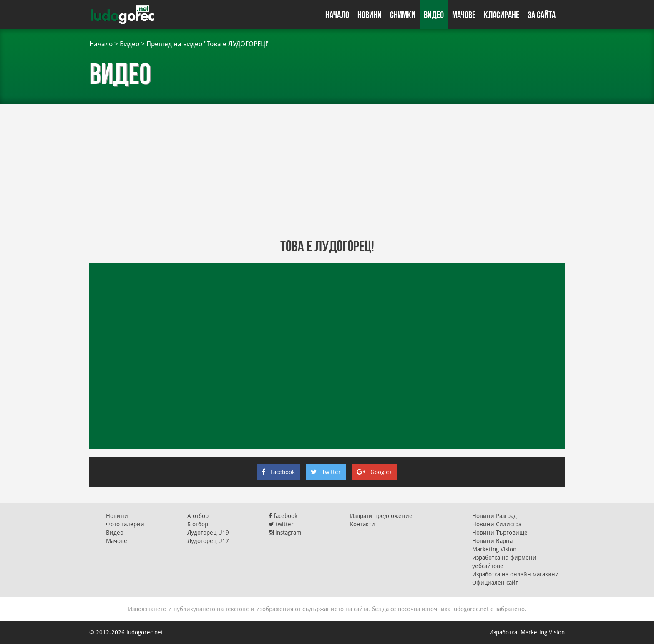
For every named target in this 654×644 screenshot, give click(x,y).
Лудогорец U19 (208, 533)
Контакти (362, 524)
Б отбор (198, 524)
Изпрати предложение (381, 516)
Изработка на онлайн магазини (516, 574)
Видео (434, 15)
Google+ (375, 472)
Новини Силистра (497, 524)
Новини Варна (492, 541)
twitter (281, 524)
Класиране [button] (502, 15)
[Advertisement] (327, 171)
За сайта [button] (542, 15)
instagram (285, 533)
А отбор (198, 516)
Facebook (278, 472)
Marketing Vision (494, 549)
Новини (370, 15)
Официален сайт (495, 583)
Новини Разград (494, 516)
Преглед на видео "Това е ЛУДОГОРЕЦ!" (208, 44)
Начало (337, 15)
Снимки (403, 15)
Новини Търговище (500, 533)
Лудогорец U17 (208, 541)
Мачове (464, 15)
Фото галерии (125, 524)
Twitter (326, 472)
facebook (283, 516)
